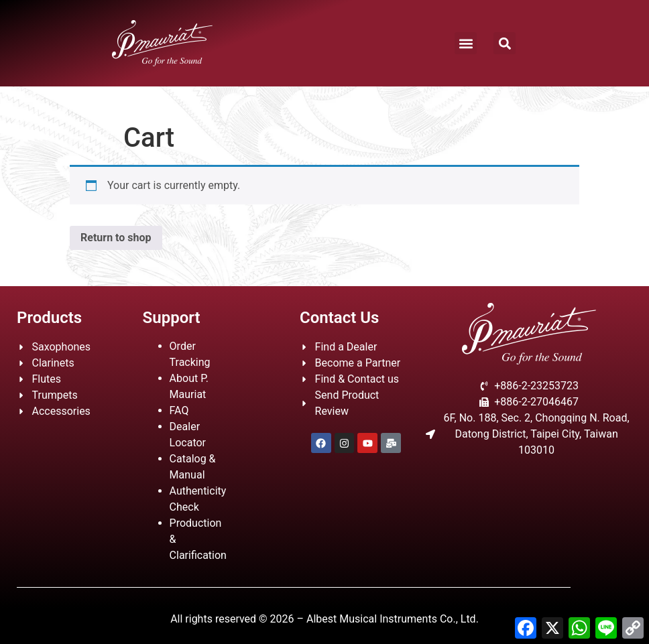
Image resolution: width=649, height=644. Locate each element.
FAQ (179, 410)
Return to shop (116, 238)
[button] (466, 43)
